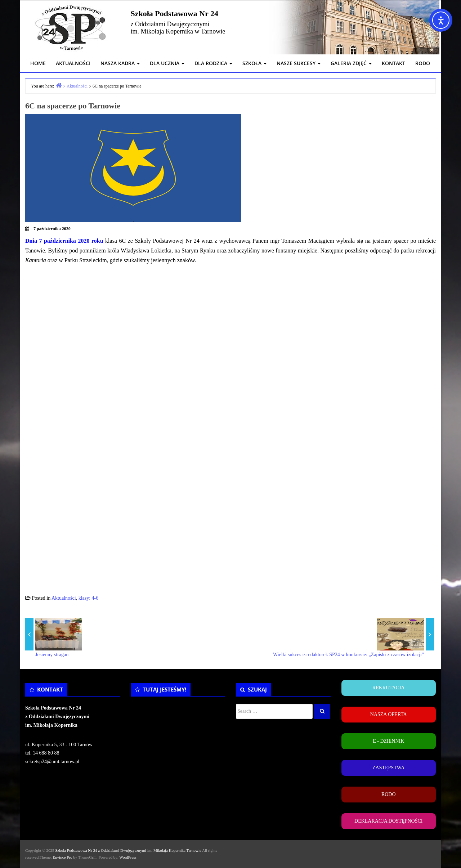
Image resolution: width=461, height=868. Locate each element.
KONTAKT (393, 63)
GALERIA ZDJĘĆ (351, 63)
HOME (38, 63)
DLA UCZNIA (167, 63)
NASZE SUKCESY (299, 63)
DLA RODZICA (213, 63)
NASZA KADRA (120, 63)
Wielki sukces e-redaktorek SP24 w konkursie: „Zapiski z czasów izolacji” (348, 655)
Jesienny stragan (52, 655)
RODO (423, 63)
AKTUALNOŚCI (73, 63)
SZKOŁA (254, 63)
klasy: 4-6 (89, 598)
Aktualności (64, 598)
